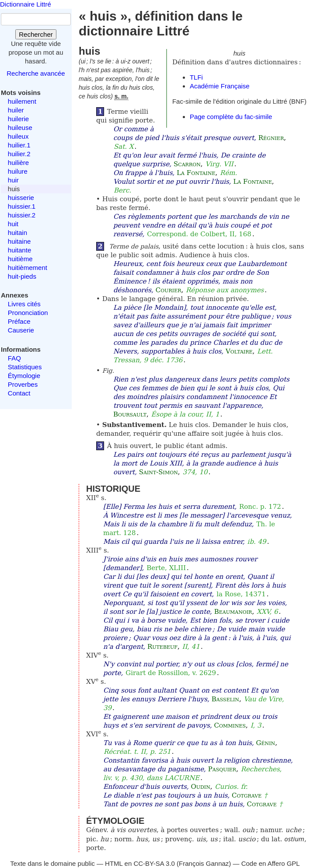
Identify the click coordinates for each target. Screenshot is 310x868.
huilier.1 (19, 145)
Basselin (225, 699)
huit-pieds (22, 276)
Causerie (21, 330)
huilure (18, 171)
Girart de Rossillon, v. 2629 (171, 673)
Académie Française (220, 86)
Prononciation (28, 313)
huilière (18, 163)
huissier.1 (22, 206)
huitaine (19, 241)
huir (13, 180)
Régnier (271, 138)
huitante (19, 250)
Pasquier (222, 769)
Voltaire (239, 351)
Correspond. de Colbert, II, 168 (199, 234)
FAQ (14, 358)
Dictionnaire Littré (26, 4)
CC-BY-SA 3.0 (154, 863)
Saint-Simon (158, 472)
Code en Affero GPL (271, 863)
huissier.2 (22, 215)
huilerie (18, 119)
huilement (22, 101)
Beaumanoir (233, 612)
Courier (169, 290)
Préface (19, 321)
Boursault (130, 414)
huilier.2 (19, 154)
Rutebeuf (162, 647)
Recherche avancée (36, 73)
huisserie (21, 198)
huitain (17, 233)
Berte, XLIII (166, 568)
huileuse (20, 128)
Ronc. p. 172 (260, 507)
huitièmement (28, 268)
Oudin (200, 787)
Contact (19, 393)
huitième (20, 259)
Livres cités (24, 304)
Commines (230, 725)
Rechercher (36, 34)
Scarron (187, 164)
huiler (16, 110)
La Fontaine (196, 173)
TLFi (196, 77)
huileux (18, 136)
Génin (266, 743)
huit (13, 224)
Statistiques (25, 367)
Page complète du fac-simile (231, 117)
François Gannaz (204, 863)
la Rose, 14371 (241, 594)
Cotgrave (247, 795)
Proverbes (23, 384)
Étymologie (24, 376)
